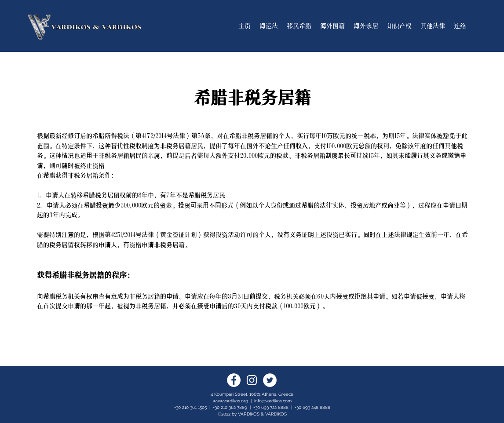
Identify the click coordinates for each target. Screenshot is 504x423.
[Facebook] (234, 380)
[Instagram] (252, 380)
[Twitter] (270, 380)
